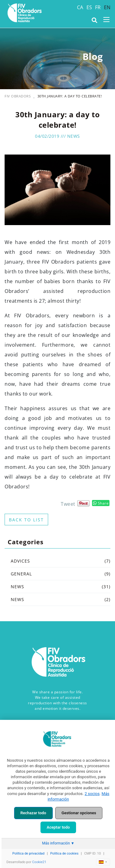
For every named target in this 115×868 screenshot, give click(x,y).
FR (98, 7)
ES (89, 7)
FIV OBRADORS (18, 96)
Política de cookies (64, 853)
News (74, 136)
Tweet (68, 504)
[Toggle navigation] (106, 20)
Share (101, 503)
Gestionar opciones (79, 813)
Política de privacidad (28, 853)
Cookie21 (39, 862)
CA (80, 7)
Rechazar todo (33, 813)
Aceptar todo (58, 827)
